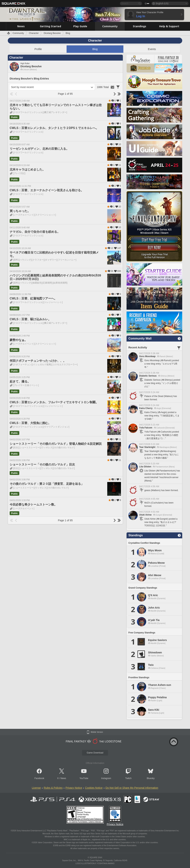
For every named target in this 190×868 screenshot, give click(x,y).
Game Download (95, 753)
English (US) (162, 3)
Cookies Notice (94, 788)
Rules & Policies (53, 788)
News (63, 778)
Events (152, 49)
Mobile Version (97, 732)
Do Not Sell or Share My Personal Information (132, 788)
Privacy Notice (74, 788)
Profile (38, 49)
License (36, 788)
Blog (95, 49)
